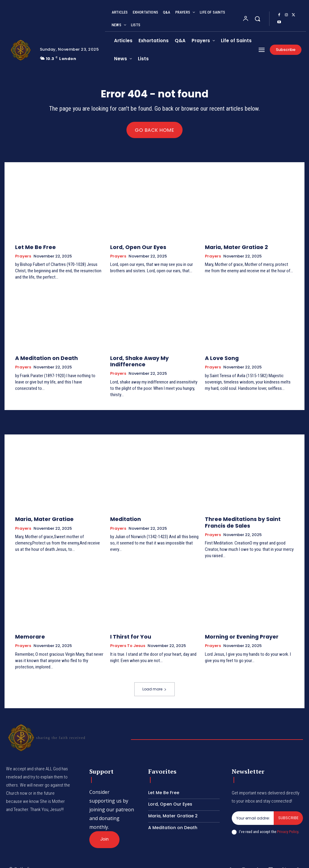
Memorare (28, 627)
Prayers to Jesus (128, 636)
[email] (253, 808)
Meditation (123, 511)
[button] (257, 19)
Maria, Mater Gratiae (41, 511)
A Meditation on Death (42, 358)
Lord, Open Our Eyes (134, 248)
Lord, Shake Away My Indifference (151, 358)
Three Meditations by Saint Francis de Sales (247, 514)
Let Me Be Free (32, 248)
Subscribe (288, 808)
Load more (154, 679)
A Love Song (219, 358)
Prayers (23, 257)
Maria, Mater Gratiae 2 (232, 248)
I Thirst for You (128, 627)
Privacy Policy (288, 821)
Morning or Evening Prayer (236, 627)
